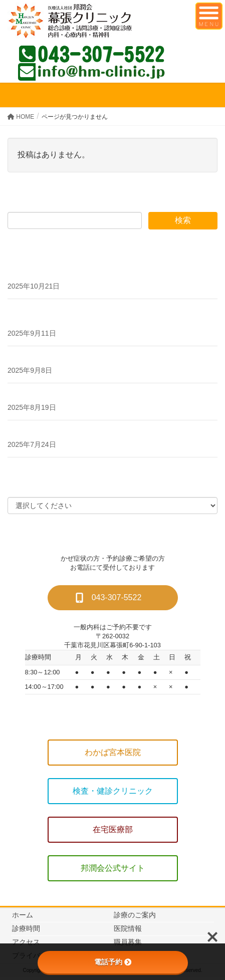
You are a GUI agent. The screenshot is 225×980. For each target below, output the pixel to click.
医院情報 (128, 928)
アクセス (26, 942)
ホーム (23, 915)
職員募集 (128, 942)
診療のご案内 (135, 915)
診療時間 (26, 928)
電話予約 (113, 962)
